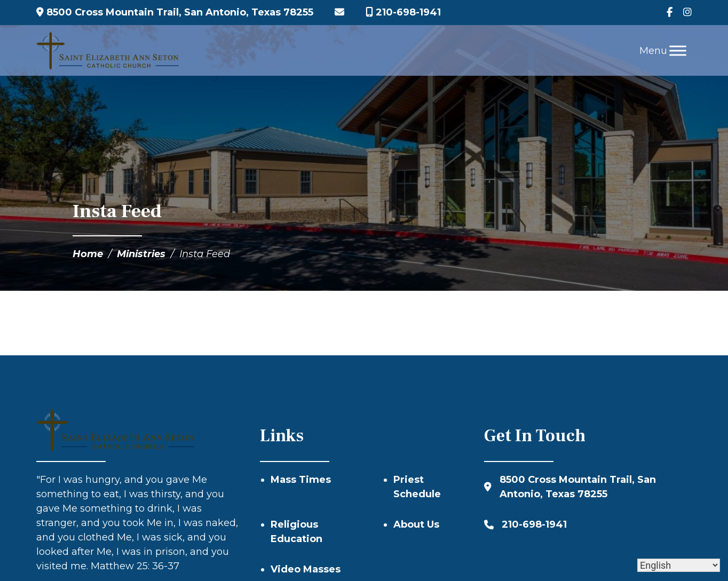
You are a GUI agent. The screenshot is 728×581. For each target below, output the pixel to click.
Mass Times (301, 480)
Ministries (141, 254)
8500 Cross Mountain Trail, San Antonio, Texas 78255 (175, 12)
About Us (416, 524)
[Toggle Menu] (678, 50)
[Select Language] (679, 565)
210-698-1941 (403, 12)
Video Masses (306, 569)
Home (88, 254)
